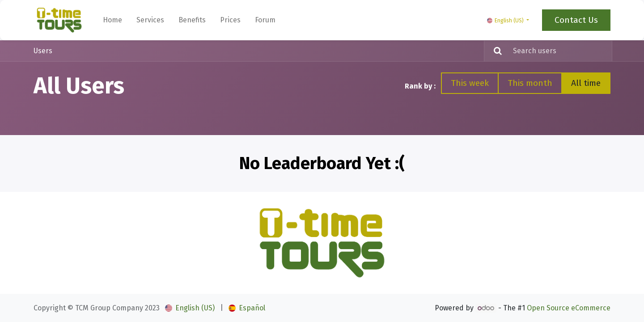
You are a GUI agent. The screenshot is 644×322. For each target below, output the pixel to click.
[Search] (494, 51)
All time (586, 83)
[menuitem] (112, 20)
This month (530, 83)
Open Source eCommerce (569, 308)
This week (470, 83)
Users (43, 51)
